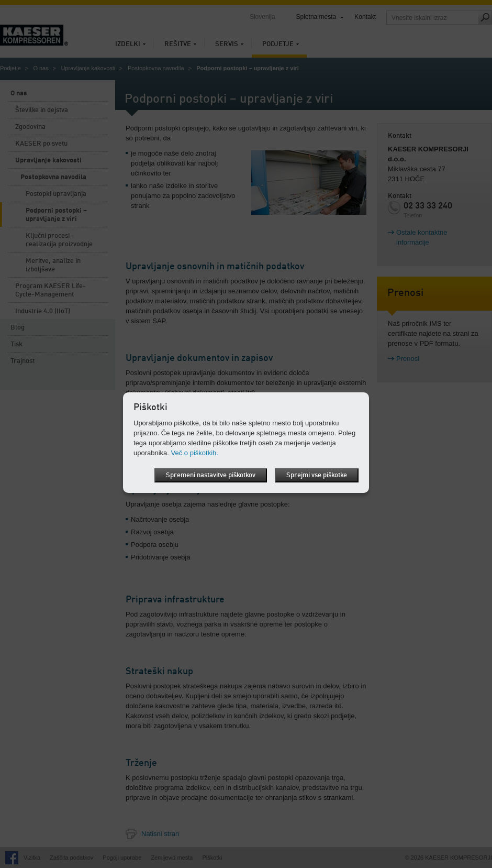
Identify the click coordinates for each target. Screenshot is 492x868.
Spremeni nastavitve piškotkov (211, 475)
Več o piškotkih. (195, 453)
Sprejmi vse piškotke (317, 475)
